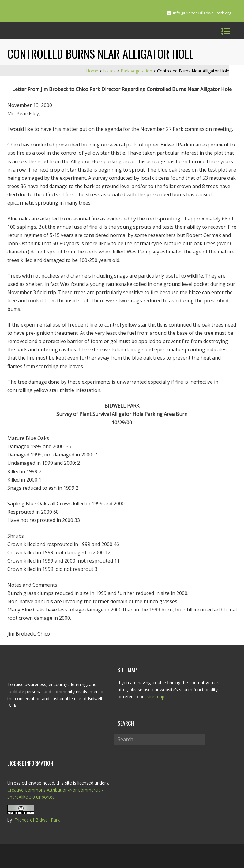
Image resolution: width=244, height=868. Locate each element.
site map (156, 697)
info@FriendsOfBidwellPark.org (202, 13)
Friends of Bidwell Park (37, 820)
